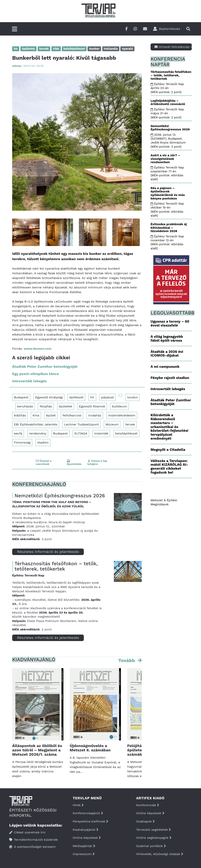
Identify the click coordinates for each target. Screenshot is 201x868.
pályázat (107, 397)
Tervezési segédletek (153, 830)
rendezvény (38, 433)
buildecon (119, 406)
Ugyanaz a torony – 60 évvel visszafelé (170, 323)
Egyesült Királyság (49, 397)
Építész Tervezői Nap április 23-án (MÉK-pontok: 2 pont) (167, 88)
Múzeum (112, 424)
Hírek (78, 805)
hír (92, 397)
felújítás (46, 406)
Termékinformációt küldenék (34, 840)
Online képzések (87, 838)
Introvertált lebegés (29, 381)
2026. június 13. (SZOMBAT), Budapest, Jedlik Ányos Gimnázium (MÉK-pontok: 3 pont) (169, 141)
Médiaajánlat (84, 846)
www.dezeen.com (38, 349)
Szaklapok (146, 821)
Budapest (21, 397)
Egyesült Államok (92, 406)
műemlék (101, 433)
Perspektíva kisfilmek (90, 821)
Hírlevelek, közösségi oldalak (160, 854)
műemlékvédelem (122, 415)
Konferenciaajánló (88, 813)
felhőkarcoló (72, 415)
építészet (76, 397)
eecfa (18, 433)
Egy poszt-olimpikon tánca (35, 374)
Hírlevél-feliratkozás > (173, 47)
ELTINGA (81, 433)
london (132, 397)
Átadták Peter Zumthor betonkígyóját (45, 366)
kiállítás (20, 415)
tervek (130, 424)
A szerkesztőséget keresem (32, 847)
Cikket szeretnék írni (27, 832)
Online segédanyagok (154, 838)
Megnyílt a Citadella (168, 450)
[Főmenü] (15, 29)
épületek (66, 406)
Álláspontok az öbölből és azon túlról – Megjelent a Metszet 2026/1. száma (37, 750)
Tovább (127, 660)
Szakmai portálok (151, 846)
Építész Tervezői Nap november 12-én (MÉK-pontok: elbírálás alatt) (167, 242)
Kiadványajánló (85, 830)
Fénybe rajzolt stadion (170, 378)
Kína (36, 415)
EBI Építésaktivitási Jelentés (36, 424)
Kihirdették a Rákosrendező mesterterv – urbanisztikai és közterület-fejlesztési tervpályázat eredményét (169, 427)
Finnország (22, 442)
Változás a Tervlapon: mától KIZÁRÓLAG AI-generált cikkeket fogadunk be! (169, 466)
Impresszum (84, 854)
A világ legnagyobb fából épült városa (167, 338)
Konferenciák (148, 805)
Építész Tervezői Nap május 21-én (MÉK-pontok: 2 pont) (167, 113)
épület (51, 415)
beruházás (25, 406)
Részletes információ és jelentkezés (48, 552)
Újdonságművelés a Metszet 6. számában (90, 748)
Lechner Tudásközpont (82, 424)
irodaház (95, 415)
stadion (43, 442)
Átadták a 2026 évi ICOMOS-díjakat (167, 354)
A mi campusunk (165, 366)
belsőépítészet (126, 433)
